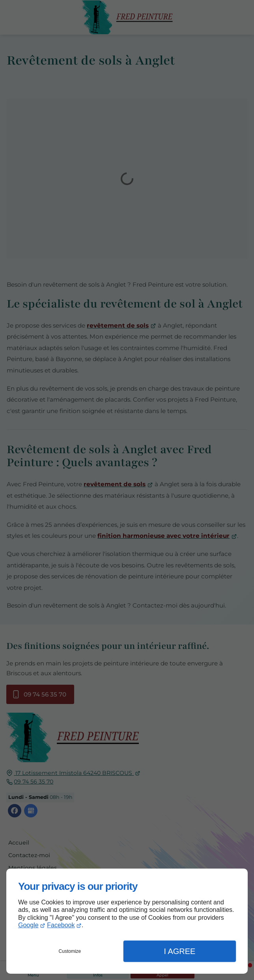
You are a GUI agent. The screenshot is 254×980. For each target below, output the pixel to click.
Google (28, 925)
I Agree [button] (179, 951)
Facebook (61, 925)
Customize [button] (70, 951)
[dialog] (127, 921)
